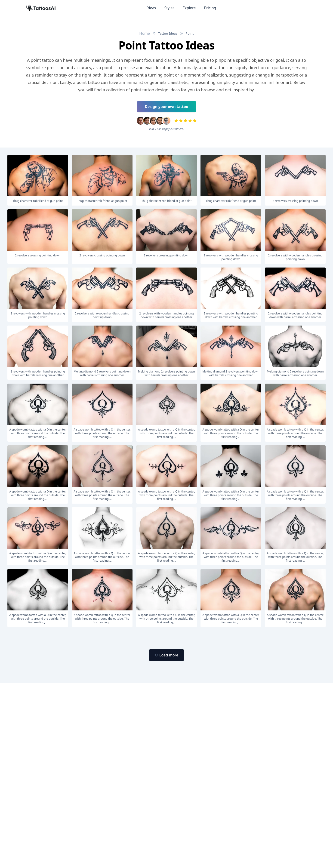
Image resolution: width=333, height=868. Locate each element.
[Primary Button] (166, 655)
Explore (189, 8)
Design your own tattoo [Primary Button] (166, 107)
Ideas (151, 8)
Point (190, 33)
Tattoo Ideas (168, 33)
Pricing (210, 8)
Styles (170, 8)
